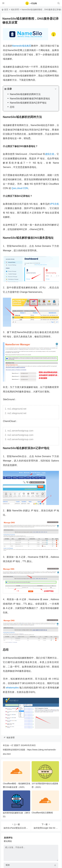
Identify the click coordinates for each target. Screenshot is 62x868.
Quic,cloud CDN (20, 188)
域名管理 (15, 10)
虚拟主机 (50, 154)
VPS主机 (54, 204)
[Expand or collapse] (56, 89)
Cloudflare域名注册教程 (42, 813)
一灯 (12, 745)
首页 (6, 10)
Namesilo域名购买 (22, 46)
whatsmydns (12, 688)
